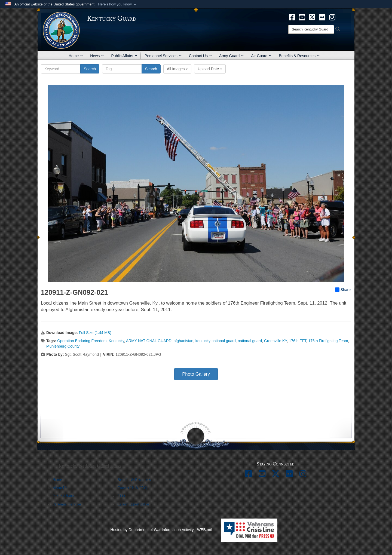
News (97, 56)
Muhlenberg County (63, 346)
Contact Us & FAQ (132, 488)
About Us (60, 488)
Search (90, 69)
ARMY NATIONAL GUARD (149, 341)
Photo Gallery (196, 374)
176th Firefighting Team (328, 341)
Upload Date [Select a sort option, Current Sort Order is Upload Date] (210, 69)
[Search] (311, 29)
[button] (118, 4)
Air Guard (261, 56)
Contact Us (200, 56)
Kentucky (116, 341)
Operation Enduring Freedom (82, 341)
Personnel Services (163, 56)
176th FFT (298, 341)
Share (343, 290)
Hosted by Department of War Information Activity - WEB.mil (161, 530)
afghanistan (183, 341)
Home (76, 56)
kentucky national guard (216, 341)
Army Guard (232, 56)
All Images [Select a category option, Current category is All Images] (177, 69)
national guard (250, 341)
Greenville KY (275, 341)
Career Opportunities (133, 504)
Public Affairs (124, 56)
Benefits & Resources (299, 56)
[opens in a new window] (292, 17)
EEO (121, 496)
